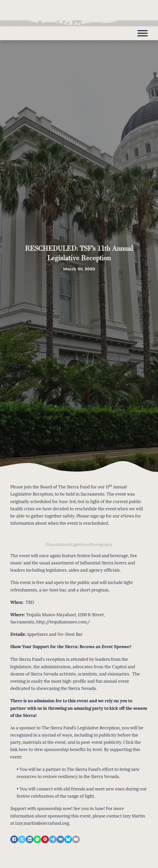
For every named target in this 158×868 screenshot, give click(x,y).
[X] (22, 839)
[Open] (143, 33)
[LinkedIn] (30, 839)
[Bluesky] (68, 839)
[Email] (76, 839)
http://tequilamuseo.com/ (63, 622)
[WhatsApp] (37, 839)
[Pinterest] (45, 839)
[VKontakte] (60, 839)
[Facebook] (14, 839)
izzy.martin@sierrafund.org (42, 823)
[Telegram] (53, 839)
